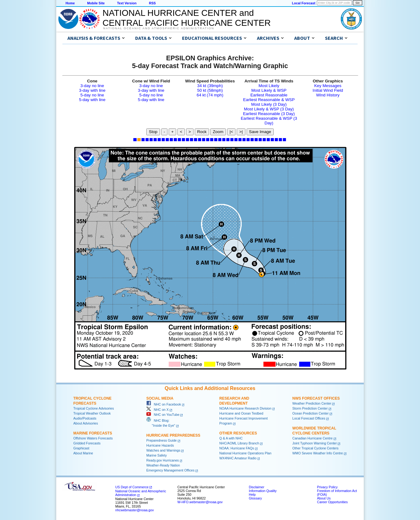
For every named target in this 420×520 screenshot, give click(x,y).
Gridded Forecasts (87, 443)
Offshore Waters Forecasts (93, 438)
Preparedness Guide (162, 440)
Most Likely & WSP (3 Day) (269, 109)
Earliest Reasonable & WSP (269, 100)
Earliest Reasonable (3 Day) (269, 114)
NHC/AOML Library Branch (239, 443)
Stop (153, 132)
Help (252, 494)
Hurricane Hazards (160, 445)
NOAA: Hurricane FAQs (237, 448)
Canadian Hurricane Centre (313, 438)
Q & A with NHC (231, 438)
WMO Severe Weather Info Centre (318, 453)
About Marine (83, 453)
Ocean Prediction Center (310, 413)
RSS (152, 3)
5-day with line (92, 100)
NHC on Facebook (164, 404)
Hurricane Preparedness (173, 435)
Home (70, 3)
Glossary (255, 498)
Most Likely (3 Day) (269, 104)
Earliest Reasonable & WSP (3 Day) (269, 121)
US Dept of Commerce (132, 487)
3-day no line (92, 86)
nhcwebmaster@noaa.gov (135, 510)
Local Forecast (304, 3)
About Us (324, 498)
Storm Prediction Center (310, 408)
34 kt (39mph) (210, 86)
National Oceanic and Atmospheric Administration (159, 28)
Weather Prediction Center (312, 403)
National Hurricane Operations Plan (245, 453)
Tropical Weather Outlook (92, 413)
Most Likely (269, 86)
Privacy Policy (327, 487)
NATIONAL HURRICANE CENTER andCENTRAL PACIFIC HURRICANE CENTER (187, 18)
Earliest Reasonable (269, 95)
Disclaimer (257, 487)
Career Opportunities (332, 502)
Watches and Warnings (163, 450)
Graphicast (81, 448)
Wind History (328, 95)
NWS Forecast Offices (316, 398)
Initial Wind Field (328, 90)
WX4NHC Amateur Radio (238, 458)
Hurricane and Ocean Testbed (241, 413)
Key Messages (328, 86)
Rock (202, 132)
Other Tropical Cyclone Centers (315, 448)
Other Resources (238, 433)
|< (231, 132)
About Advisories (86, 423)
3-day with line (92, 90)
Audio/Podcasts (85, 418)
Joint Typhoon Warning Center (315, 443)
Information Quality (263, 491)
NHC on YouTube (163, 415)
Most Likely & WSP (269, 90)
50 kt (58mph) (210, 90)
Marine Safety (157, 455)
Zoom (218, 132)
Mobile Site (96, 3)
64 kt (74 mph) (210, 95)
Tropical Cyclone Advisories (94, 408)
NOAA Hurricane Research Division (245, 408)
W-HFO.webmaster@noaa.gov (200, 502)
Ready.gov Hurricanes (163, 460)
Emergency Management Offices (170, 470)
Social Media (160, 398)
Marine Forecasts (93, 433)
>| (241, 132)
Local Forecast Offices (309, 418)
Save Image (260, 132)
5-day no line (92, 95)
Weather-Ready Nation (163, 465)
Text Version (127, 3)
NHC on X (157, 410)
